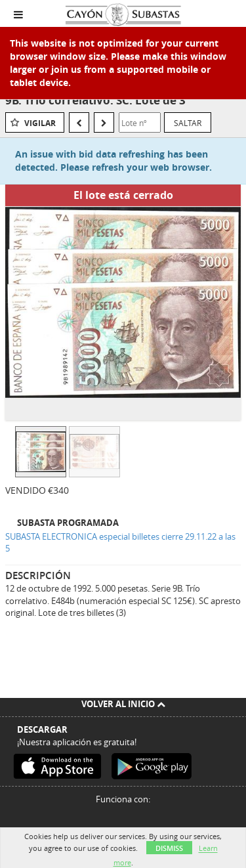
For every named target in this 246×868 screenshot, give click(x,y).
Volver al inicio (123, 704)
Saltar (188, 123)
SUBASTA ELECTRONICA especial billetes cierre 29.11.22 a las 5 (120, 543)
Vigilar (40, 123)
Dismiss (169, 848)
